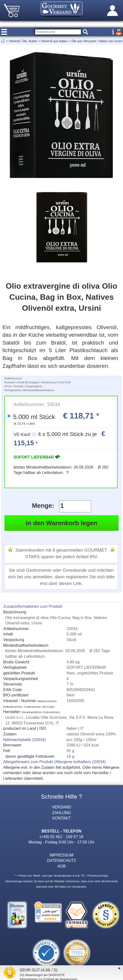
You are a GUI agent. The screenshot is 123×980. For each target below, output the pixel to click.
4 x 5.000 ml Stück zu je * (59, 438)
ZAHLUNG (61, 813)
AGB (62, 866)
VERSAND (62, 807)
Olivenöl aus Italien (54, 41)
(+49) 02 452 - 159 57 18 (62, 837)
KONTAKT (61, 818)
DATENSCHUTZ (61, 860)
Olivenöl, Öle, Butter (23, 41)
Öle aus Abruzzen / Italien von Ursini (97, 41)
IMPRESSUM (61, 855)
